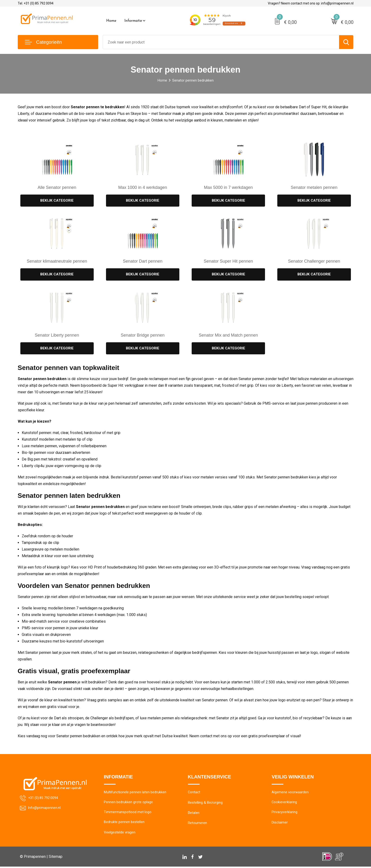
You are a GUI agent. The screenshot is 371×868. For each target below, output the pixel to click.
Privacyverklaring (285, 813)
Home (111, 21)
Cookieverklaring (284, 803)
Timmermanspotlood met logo (128, 813)
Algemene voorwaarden (290, 793)
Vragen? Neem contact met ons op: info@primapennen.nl (311, 3)
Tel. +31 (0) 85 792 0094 (36, 3)
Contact (194, 793)
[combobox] (221, 42)
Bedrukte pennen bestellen (124, 824)
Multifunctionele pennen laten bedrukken (135, 793)
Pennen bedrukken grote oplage (128, 803)
